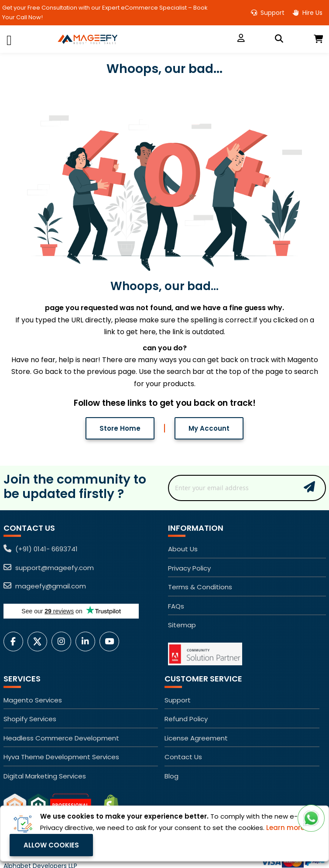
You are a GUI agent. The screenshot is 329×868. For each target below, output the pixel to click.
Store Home (120, 428)
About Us (183, 549)
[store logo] (130, 39)
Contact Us (183, 757)
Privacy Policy (189, 568)
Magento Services (33, 700)
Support (268, 13)
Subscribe (309, 487)
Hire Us (308, 13)
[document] (164, 833)
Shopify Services (30, 719)
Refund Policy (186, 719)
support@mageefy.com (49, 568)
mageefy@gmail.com (45, 586)
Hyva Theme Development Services (61, 757)
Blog (171, 776)
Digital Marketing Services (45, 776)
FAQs (176, 606)
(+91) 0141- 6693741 (41, 549)
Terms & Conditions (200, 587)
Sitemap (182, 625)
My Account (209, 428)
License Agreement (196, 738)
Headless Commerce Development (61, 738)
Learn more (285, 828)
